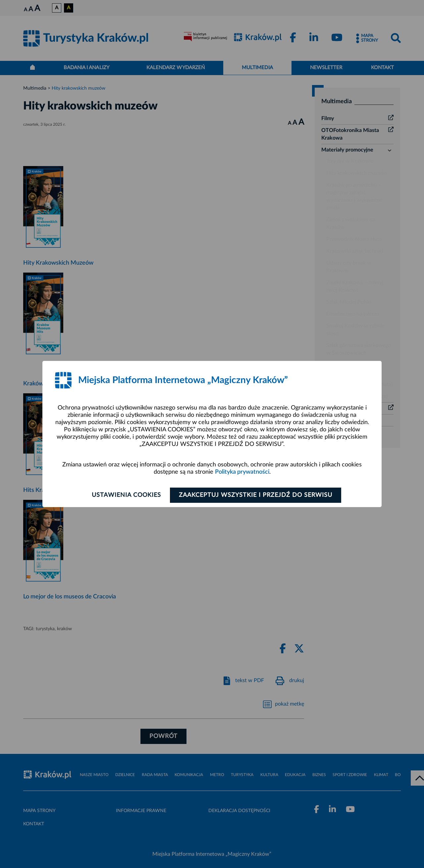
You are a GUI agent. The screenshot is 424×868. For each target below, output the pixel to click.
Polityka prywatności (242, 472)
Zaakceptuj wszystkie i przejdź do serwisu (256, 495)
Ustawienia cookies (126, 495)
